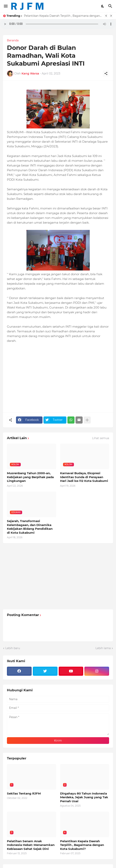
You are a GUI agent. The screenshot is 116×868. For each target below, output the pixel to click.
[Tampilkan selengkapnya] (87, 420)
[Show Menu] (5, 6)
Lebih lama (103, 648)
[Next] (111, 16)
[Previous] (106, 16)
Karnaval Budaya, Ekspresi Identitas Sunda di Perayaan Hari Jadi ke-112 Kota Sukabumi (84, 477)
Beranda (13, 40)
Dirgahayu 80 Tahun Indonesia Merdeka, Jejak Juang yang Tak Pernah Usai (84, 797)
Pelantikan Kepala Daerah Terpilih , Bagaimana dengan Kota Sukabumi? (63, 16)
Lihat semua (101, 438)
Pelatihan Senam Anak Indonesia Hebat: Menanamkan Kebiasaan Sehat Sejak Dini (31, 845)
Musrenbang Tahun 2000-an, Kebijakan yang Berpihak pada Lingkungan (30, 477)
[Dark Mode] (103, 6)
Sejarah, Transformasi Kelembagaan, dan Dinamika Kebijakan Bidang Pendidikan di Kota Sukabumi (30, 527)
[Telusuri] (111, 6)
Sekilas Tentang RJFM (24, 793)
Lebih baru (13, 648)
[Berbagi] (106, 73)
